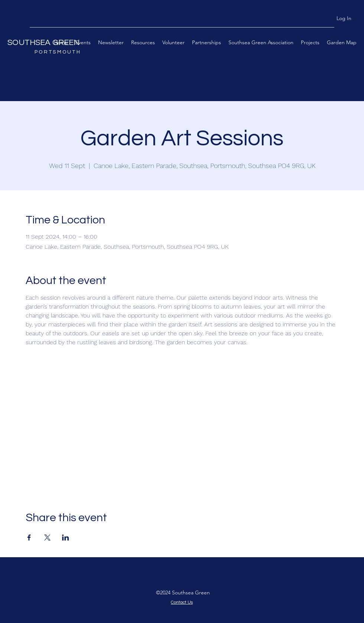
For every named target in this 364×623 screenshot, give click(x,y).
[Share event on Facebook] (29, 538)
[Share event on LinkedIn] (66, 538)
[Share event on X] (47, 538)
